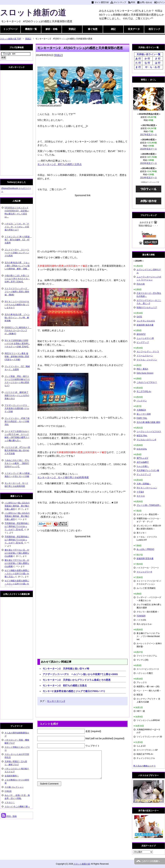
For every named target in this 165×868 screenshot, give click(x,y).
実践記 (72, 29)
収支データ (134, 29)
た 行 (138, 63)
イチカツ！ (10, 802)
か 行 (147, 59)
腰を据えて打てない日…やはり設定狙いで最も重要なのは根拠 (17, 553)
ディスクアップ (144, 474)
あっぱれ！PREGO (145, 549)
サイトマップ (120, 2)
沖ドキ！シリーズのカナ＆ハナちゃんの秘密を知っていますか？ (17, 305)
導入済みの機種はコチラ (144, 766)
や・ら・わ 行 (153, 67)
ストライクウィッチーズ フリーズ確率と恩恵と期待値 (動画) (17, 292)
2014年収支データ (149, 178)
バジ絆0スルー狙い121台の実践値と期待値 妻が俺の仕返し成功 (17, 506)
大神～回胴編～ (144, 484)
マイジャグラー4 (144, 572)
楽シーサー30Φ (144, 414)
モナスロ (141, 496)
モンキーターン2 (56, 701)
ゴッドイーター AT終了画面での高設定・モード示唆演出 (17, 421)
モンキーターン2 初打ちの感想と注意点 (60, 164)
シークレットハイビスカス (149, 431)
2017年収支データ (149, 135)
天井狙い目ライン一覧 (148, 54)
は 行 (158, 63)
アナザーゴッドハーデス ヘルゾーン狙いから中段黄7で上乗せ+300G (80, 674)
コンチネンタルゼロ (146, 321)
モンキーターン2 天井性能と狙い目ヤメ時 (66, 669)
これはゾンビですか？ (147, 382)
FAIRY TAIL (142, 418)
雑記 (113, 29)
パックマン (142, 401)
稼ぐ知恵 (93, 29)
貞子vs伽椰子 (143, 462)
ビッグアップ (143, 342)
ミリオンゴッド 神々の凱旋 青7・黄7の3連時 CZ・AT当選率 (18, 240)
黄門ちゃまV (142, 458)
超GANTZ (141, 334)
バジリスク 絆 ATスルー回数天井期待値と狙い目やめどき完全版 (17, 450)
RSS (133, 2)
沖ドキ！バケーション (147, 488)
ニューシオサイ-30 (145, 338)
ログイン (161, 2)
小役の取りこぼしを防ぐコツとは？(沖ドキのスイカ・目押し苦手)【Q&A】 (17, 279)
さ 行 (158, 59)
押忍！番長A (142, 369)
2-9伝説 (8, 791)
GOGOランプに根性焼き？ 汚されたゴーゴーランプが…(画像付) (18, 331)
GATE (139, 317)
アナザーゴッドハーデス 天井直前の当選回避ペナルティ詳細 (17, 408)
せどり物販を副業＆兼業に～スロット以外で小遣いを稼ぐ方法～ (17, 573)
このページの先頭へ (151, 861)
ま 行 (138, 67)
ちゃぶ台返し (143, 466)
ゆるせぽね (142, 449)
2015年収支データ (149, 163)
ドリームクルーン (145, 356)
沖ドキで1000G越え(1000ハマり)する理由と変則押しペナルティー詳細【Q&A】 (17, 344)
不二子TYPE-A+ (144, 391)
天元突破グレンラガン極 (148, 470)
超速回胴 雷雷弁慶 (145, 558)
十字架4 (140, 492)
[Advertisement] (82, 221)
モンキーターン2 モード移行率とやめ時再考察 (63, 477)
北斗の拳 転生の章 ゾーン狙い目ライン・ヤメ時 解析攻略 (17, 318)
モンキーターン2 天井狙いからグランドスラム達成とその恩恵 (77, 680)
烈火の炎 (141, 284)
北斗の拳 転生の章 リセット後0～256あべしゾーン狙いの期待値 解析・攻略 (17, 266)
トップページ (10, 29)
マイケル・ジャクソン (147, 360)
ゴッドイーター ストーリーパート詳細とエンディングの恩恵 (17, 253)
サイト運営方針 (102, 2)
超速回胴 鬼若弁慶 (145, 325)
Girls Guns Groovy (145, 373)
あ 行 (138, 59)
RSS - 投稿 (9, 816)
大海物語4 (141, 410)
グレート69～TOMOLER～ (149, 505)
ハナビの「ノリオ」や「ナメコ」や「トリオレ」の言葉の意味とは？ (17, 227)
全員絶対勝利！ (12, 776)
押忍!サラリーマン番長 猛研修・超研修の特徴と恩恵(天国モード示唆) (17, 356)
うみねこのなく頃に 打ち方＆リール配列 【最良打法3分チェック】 (17, 463)
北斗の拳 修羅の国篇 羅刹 (148, 422)
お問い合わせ (146, 2)
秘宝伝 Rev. (142, 436)
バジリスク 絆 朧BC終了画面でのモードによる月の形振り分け (17, 395)
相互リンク (154, 29)
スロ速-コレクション (14, 787)
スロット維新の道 (33, 12)
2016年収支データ (149, 149)
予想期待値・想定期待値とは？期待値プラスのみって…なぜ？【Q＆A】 (17, 526)
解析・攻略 (52, 29)
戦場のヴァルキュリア (147, 307)
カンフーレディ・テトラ (148, 352)
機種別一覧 (31, 29)
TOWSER (141, 616)
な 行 (147, 63)
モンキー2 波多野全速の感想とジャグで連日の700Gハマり (74, 691)
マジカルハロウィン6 (146, 440)
